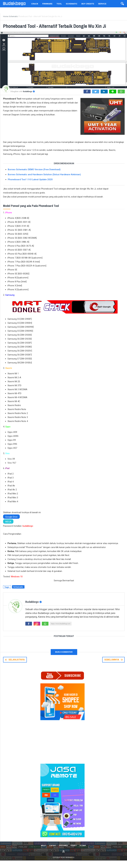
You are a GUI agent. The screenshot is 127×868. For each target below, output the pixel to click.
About (42, 853)
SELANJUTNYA (15, 666)
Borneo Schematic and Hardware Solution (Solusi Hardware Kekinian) (44, 181)
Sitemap (85, 853)
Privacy (75, 853)
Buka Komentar (64, 659)
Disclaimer (63, 853)
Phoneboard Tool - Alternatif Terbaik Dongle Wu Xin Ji (63, 29)
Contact (51, 853)
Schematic (18, 594)
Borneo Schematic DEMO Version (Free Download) (34, 176)
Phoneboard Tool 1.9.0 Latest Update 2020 (30, 186)
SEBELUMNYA (114, 666)
